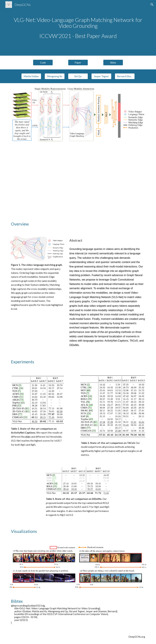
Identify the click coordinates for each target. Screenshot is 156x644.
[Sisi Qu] (78, 76)
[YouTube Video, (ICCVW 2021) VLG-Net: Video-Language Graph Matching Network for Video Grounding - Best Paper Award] (78, 181)
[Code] (43, 63)
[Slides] (113, 63)
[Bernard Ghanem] (125, 76)
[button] (152, 5)
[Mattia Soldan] (31, 76)
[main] (78, 28)
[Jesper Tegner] (101, 76)
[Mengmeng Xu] (55, 76)
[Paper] (78, 63)
